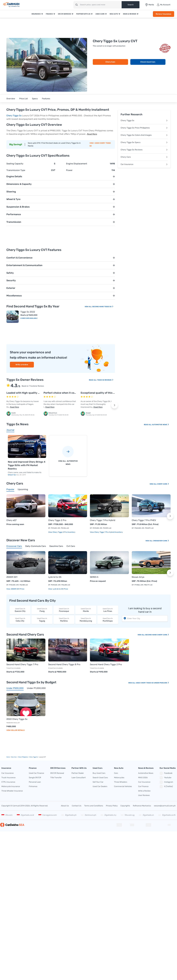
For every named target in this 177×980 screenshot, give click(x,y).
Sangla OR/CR (35, 778)
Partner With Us (83, 14)
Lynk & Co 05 (55, 577)
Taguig (42, 620)
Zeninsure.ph (88, 815)
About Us (65, 806)
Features (46, 99)
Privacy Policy (112, 806)
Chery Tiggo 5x (14, 116)
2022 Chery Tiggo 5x (17, 719)
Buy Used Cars (99, 773)
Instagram (166, 782)
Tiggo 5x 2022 (28, 312)
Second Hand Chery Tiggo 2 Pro (106, 664)
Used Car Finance (36, 773)
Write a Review (144, 791)
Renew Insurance (164, 14)
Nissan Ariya (138, 577)
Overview (11, 99)
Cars (116, 773)
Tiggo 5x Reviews (105, 380)
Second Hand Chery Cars (157, 635)
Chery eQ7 (11, 520)
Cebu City (20, 620)
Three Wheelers (121, 782)
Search (130, 5)
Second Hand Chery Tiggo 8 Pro (64, 664)
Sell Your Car (98, 782)
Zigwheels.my (108, 815)
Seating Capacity (15, 164)
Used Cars (100, 14)
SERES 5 (94, 577)
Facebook (166, 773)
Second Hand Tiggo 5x (103, 307)
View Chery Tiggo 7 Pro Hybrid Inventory (106, 532)
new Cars (14, 757)
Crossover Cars (161, 541)
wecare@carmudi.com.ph (165, 806)
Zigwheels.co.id (25, 815)
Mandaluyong (86, 620)
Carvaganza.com (48, 815)
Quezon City (20, 610)
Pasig (42, 610)
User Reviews (144, 795)
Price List (23, 99)
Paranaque (64, 610)
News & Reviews (130, 14)
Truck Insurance (8, 778)
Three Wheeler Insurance (12, 791)
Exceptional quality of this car (99, 393)
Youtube (165, 778)
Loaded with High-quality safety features (31, 393)
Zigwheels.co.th (167, 815)
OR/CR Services (65, 14)
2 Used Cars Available (29, 318)
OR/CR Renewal (57, 773)
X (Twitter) (166, 787)
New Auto (114, 14)
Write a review (22, 365)
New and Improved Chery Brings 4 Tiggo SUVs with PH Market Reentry (27, 465)
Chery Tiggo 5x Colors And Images (144, 135)
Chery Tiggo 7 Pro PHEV (144, 520)
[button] (114, 405)
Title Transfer (56, 778)
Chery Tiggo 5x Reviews (144, 150)
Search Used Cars (100, 778)
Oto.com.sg (128, 815)
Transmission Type (16, 170)
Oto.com (7, 815)
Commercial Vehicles (123, 786)
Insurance (36, 14)
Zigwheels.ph (69, 815)
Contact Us (77, 806)
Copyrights (125, 806)
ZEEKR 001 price (17, 589)
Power (69, 170)
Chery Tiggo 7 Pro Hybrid (103, 520)
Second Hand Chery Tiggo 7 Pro (22, 664)
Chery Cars (110, 62)
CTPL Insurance (8, 782)
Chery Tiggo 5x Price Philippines (144, 128)
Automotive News (161, 425)
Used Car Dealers (100, 786)
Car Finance (143, 786)
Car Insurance (144, 164)
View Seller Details (15, 730)
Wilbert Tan (12, 475)
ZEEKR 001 (12, 577)
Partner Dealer (78, 773)
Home (8, 757)
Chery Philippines (23, 757)
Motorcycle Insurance (11, 786)
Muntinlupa (108, 620)
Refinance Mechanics (142, 806)
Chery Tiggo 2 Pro (57, 520)
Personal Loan (35, 782)
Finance (49, 14)
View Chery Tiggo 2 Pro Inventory (62, 532)
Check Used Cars (148, 62)
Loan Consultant (79, 778)
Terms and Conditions (94, 806)
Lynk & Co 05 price (60, 589)
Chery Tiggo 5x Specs (144, 142)
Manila (86, 610)
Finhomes (33, 786)
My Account (164, 5)
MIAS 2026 (143, 778)
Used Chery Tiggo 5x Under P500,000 (152, 683)
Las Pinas (108, 610)
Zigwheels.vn (146, 815)
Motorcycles (119, 778)
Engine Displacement (77, 164)
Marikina (64, 620)
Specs (35, 99)
